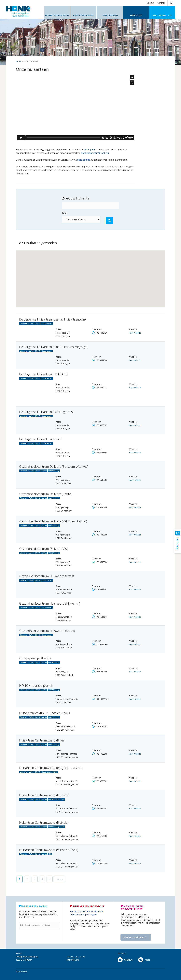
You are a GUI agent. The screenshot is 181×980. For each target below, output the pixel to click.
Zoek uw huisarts (62, 198)
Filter (51, 213)
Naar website (135, 333)
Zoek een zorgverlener (134, 937)
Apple (144, 960)
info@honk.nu (73, 960)
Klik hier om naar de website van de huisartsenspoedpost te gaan (86, 913)
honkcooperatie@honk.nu (95, 153)
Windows (125, 960)
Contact (161, 3)
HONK (23, 11)
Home (19, 61)
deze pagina (91, 150)
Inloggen (150, 3)
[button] (87, 270)
